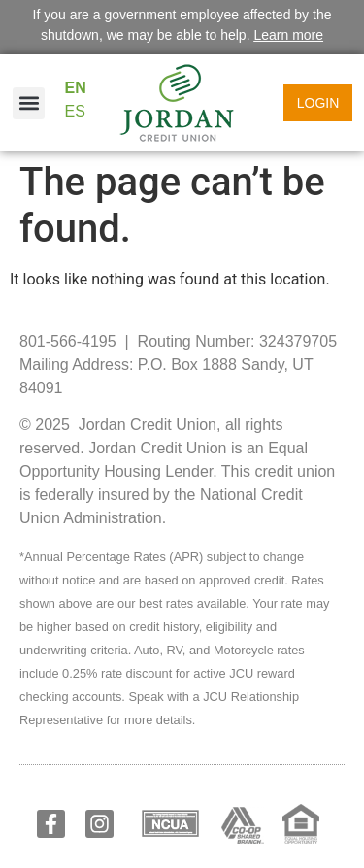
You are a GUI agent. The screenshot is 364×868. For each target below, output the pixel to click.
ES (75, 111)
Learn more (288, 35)
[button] (29, 103)
